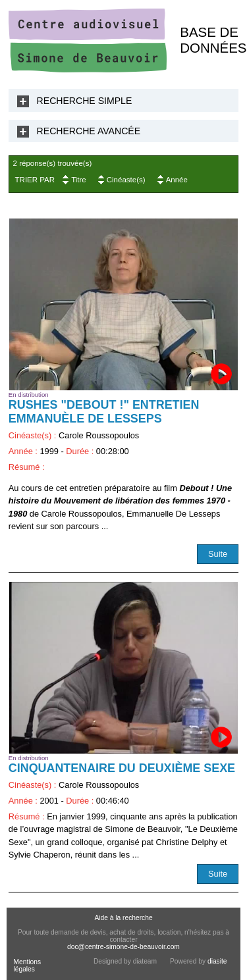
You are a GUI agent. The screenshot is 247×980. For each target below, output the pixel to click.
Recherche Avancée (89, 131)
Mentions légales (27, 966)
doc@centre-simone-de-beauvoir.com (123, 947)
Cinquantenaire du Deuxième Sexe (122, 768)
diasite (217, 961)
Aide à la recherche (123, 918)
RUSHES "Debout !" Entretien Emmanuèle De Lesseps (104, 412)
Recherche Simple (85, 101)
